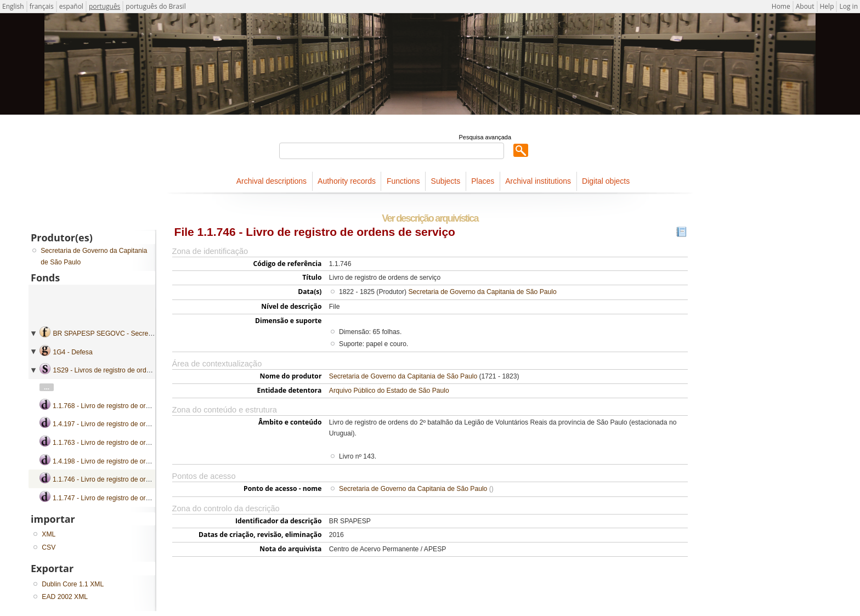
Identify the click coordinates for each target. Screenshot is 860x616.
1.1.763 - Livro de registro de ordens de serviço (123, 443)
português (104, 6)
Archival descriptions (271, 181)
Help (827, 6)
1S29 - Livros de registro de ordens (105, 370)
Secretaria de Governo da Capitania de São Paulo (482, 292)
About (805, 6)
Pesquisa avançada (485, 137)
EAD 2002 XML (65, 597)
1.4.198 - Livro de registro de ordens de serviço (123, 461)
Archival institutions (538, 181)
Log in (848, 6)
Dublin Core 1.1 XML (73, 584)
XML (49, 534)
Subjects (446, 181)
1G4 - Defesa (72, 352)
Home (781, 6)
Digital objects (606, 181)
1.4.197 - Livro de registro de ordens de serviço (123, 424)
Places (483, 181)
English (13, 6)
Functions (403, 181)
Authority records (347, 181)
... (47, 387)
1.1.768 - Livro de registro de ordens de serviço (123, 406)
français (42, 6)
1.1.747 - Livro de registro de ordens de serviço (123, 498)
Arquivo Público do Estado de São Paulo (389, 391)
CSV (49, 547)
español (71, 6)
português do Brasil (155, 6)
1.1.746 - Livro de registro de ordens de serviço (123, 479)
